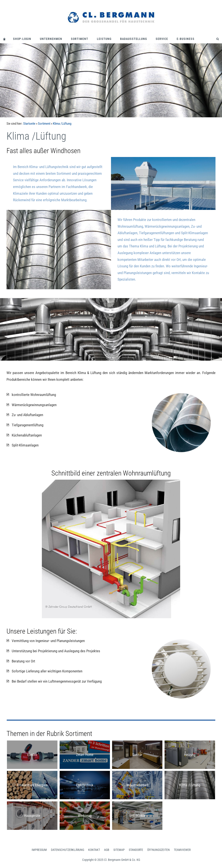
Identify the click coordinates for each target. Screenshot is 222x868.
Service (162, 39)
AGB (107, 850)
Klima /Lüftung (62, 124)
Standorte (136, 850)
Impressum (39, 850)
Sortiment (80, 39)
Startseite (29, 124)
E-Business (186, 39)
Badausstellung (134, 39)
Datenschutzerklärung (68, 850)
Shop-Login (22, 39)
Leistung (104, 39)
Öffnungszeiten (158, 850)
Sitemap (119, 850)
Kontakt (94, 850)
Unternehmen (51, 39)
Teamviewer (182, 850)
